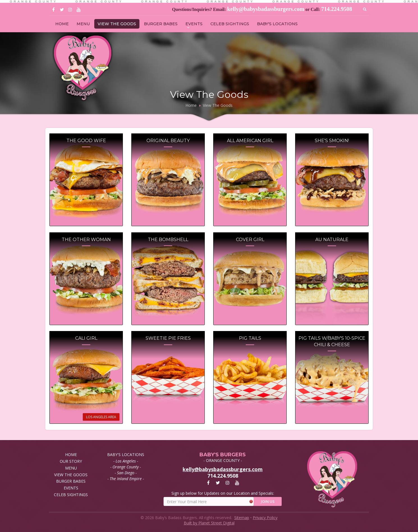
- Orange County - (126, 467)
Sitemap (242, 518)
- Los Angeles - (126, 461)
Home (191, 105)
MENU (83, 24)
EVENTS (194, 24)
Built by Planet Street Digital (209, 523)
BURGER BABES (161, 24)
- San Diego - (126, 473)
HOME (62, 24)
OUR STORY (71, 461)
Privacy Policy (265, 518)
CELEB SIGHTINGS (230, 24)
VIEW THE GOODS (117, 24)
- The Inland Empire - (126, 479)
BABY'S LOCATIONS (277, 24)
